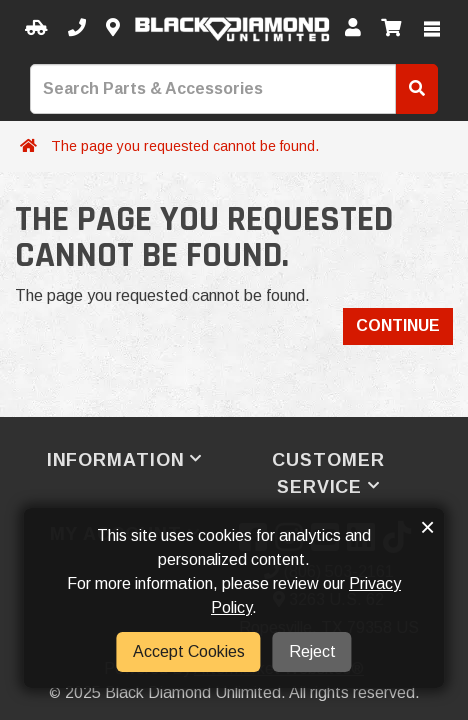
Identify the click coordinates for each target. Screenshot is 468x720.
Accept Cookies (189, 651)
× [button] (427, 527)
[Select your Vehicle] (36, 28)
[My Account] (353, 28)
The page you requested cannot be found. (185, 146)
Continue (398, 325)
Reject (312, 651)
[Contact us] (113, 28)
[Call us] (77, 28)
